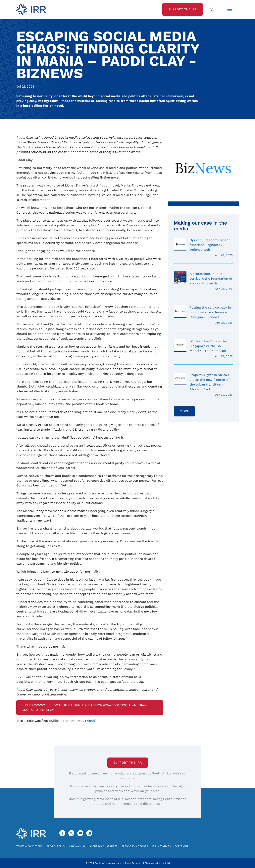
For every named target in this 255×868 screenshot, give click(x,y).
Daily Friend (86, 721)
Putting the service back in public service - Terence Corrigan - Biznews (203, 315)
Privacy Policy (56, 846)
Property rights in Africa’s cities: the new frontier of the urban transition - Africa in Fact (203, 385)
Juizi (167, 863)
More (184, 411)
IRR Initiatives (161, 846)
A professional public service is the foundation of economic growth (203, 281)
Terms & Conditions (29, 846)
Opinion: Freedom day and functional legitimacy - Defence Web (203, 248)
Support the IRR (128, 763)
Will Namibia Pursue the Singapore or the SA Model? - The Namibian (203, 349)
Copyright (181, 846)
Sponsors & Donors (135, 846)
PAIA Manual (77, 846)
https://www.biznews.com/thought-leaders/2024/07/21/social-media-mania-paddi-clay (84, 708)
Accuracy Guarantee (103, 846)
